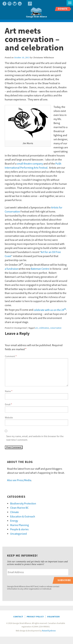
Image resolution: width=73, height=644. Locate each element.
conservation (56, 328)
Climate (14, 512)
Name (9, 391)
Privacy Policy (35, 617)
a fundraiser (12, 269)
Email (8, 405)
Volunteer (53, 617)
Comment (11, 356)
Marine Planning (19, 525)
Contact (18, 617)
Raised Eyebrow (49, 631)
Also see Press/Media (19, 480)
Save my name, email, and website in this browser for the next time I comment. (35, 438)
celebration (44, 328)
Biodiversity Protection (23, 504)
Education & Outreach (23, 517)
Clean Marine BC (19, 508)
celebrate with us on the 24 (50, 310)
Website (9, 418)
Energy (14, 521)
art (36, 328)
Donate (63, 9)
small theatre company (30, 164)
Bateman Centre (40, 269)
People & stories (19, 529)
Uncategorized (18, 534)
